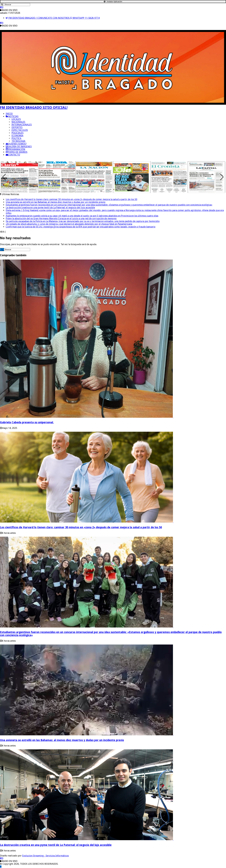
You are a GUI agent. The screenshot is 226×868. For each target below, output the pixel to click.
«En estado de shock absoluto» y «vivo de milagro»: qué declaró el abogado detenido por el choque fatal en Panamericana (69, 224)
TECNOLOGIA (18, 141)
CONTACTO (13, 155)
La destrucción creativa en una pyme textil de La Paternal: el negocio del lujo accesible (50, 208)
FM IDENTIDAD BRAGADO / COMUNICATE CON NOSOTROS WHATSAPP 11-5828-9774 (53, 18)
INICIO (9, 114)
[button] (222, 177)
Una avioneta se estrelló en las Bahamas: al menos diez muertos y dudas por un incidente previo (56, 202)
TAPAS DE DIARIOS (17, 152)
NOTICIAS (12, 116)
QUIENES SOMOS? (16, 144)
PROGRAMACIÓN (15, 149)
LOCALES (16, 119)
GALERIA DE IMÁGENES (19, 147)
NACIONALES (18, 122)
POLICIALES (18, 133)
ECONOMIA (17, 136)
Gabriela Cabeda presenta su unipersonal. (27, 422)
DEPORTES (17, 127)
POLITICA (16, 138)
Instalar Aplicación (113, 2)
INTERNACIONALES (22, 125)
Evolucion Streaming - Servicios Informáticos (45, 856)
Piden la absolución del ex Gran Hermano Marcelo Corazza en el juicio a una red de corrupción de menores (61, 219)
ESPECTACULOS (20, 130)
